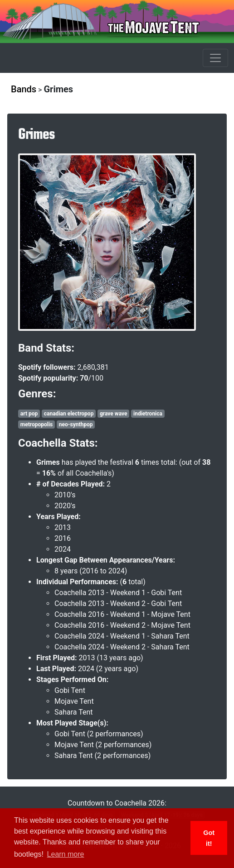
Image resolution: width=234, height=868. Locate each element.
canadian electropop (69, 414)
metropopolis (37, 424)
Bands (24, 89)
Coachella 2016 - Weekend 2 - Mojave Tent (122, 625)
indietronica (148, 414)
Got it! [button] (209, 838)
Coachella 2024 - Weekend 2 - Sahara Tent (122, 647)
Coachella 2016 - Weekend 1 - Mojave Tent (122, 614)
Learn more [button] (66, 854)
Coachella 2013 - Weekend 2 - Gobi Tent (118, 603)
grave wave (113, 414)
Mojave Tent (74, 701)
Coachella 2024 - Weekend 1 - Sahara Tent (122, 636)
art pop (29, 414)
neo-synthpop (76, 424)
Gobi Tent (70, 690)
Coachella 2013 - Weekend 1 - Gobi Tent (118, 593)
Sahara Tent (74, 712)
